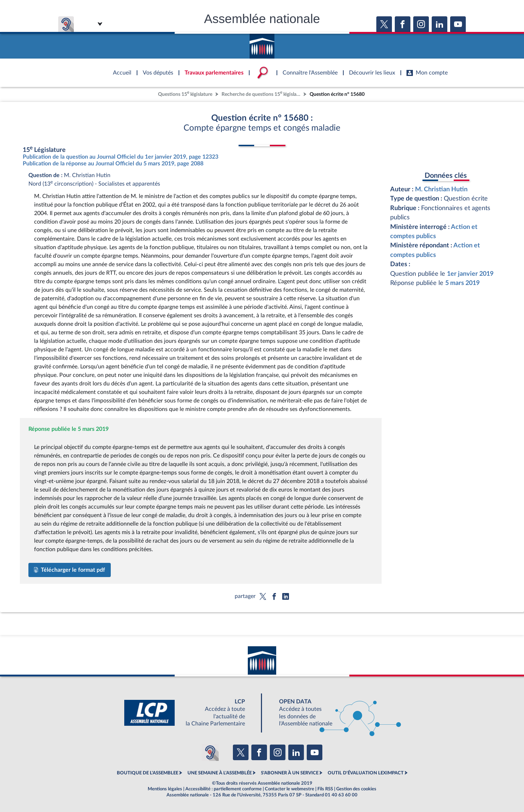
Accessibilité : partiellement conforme (223, 789)
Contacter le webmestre (290, 789)
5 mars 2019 (462, 283)
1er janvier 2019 (470, 274)
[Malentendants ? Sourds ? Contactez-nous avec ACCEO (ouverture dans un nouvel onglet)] (210, 752)
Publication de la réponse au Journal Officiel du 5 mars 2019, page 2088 (113, 164)
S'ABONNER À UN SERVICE (290, 773)
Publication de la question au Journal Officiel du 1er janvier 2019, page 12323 (121, 157)
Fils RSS (325, 789)
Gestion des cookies (356, 789)
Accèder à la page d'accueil (262, 44)
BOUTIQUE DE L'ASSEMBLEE (148, 773)
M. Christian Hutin (441, 189)
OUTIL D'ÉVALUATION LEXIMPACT (366, 773)
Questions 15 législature (185, 94)
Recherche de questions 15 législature (262, 94)
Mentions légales (165, 789)
